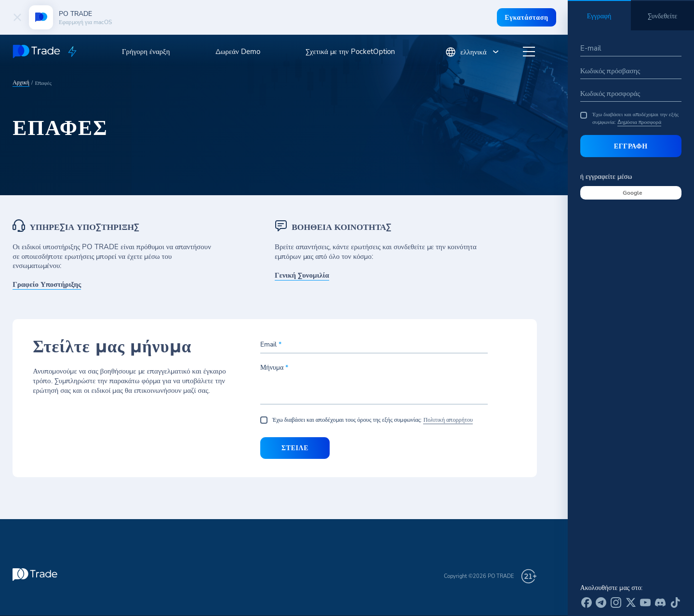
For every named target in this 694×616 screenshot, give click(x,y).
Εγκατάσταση (526, 17)
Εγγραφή (631, 146)
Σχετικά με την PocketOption (350, 52)
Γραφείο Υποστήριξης (47, 285)
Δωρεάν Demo (238, 52)
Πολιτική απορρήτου (448, 420)
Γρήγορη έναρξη (146, 52)
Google (633, 193)
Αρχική (21, 81)
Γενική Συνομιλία (302, 275)
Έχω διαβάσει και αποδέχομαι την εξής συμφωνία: (629, 118)
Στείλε (294, 448)
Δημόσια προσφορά (639, 122)
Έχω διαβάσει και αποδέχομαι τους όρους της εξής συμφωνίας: (374, 420)
